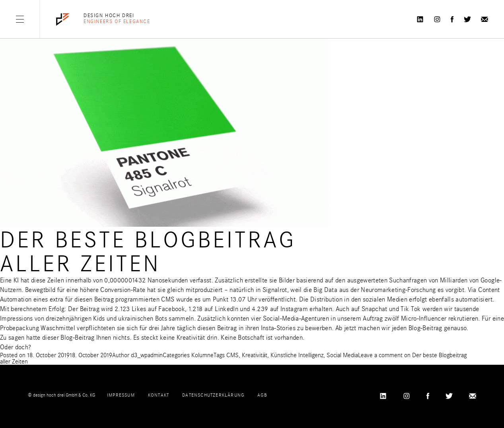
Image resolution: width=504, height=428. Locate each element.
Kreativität (255, 355)
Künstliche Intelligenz (297, 355)
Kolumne (202, 355)
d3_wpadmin (147, 355)
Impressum (121, 395)
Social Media (342, 355)
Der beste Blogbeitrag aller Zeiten (148, 252)
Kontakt (159, 395)
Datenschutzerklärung (213, 395)
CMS (233, 355)
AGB (262, 395)
